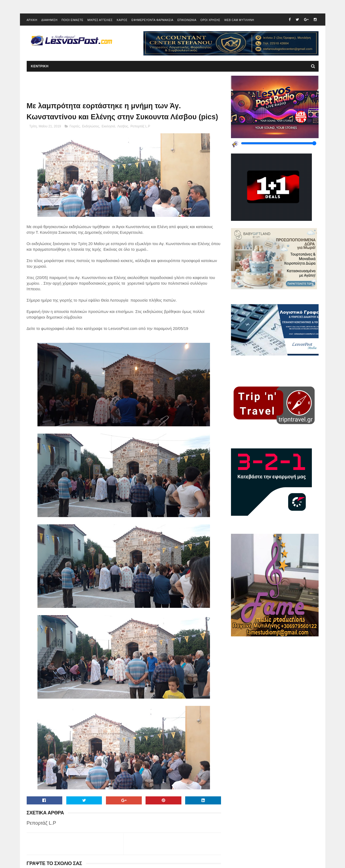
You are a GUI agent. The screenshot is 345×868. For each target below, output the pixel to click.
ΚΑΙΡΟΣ (122, 20)
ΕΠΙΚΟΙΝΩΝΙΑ (187, 20)
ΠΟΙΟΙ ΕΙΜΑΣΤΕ (72, 20)
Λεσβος (123, 126)
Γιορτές (75, 126)
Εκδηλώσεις (91, 126)
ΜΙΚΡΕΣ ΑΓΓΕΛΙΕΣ (100, 20)
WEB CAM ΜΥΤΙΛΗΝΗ (239, 20)
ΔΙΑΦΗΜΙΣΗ (49, 20)
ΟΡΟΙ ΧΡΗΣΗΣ (210, 20)
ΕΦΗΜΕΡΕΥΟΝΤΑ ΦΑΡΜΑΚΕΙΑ (152, 20)
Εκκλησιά (108, 126)
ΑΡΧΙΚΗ (32, 20)
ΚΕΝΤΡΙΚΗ (40, 66)
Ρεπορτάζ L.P (140, 126)
